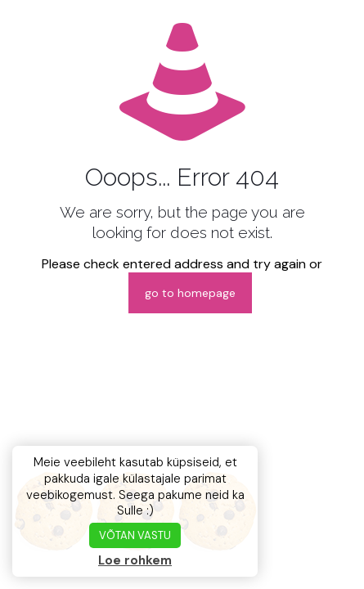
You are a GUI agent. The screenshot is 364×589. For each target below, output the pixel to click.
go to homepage (190, 293)
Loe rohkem (135, 560)
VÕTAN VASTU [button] (135, 535)
